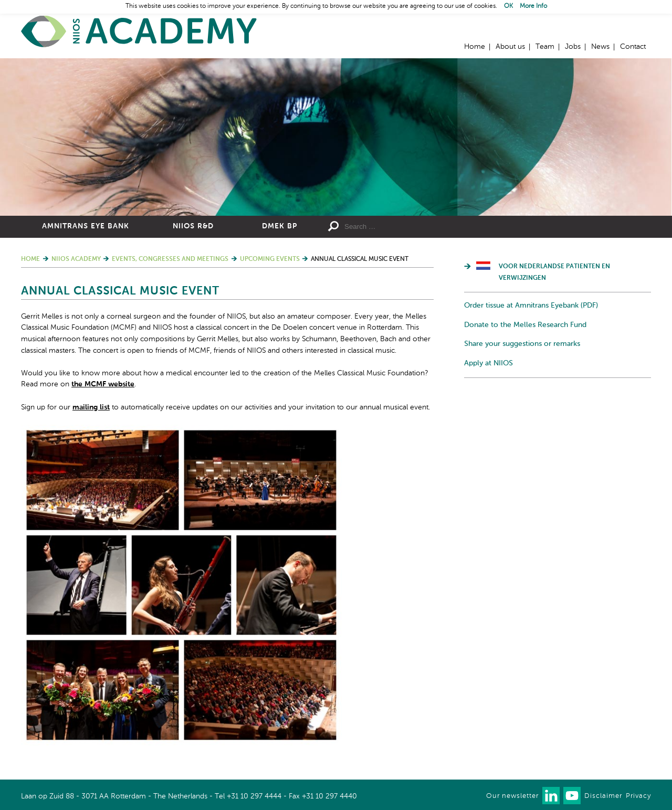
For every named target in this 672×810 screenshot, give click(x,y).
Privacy (638, 796)
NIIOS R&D (193, 226)
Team (545, 47)
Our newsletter (512, 796)
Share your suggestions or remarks (522, 344)
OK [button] (508, 6)
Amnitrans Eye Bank (86, 226)
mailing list (91, 407)
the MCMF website (103, 384)
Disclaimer (603, 796)
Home (139, 32)
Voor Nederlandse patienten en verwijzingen (554, 272)
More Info (533, 6)
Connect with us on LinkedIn (551, 796)
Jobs (573, 47)
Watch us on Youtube (572, 796)
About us (510, 47)
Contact (633, 47)
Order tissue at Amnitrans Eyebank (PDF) (531, 306)
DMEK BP (280, 226)
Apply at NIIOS (489, 363)
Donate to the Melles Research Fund (525, 325)
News (600, 47)
